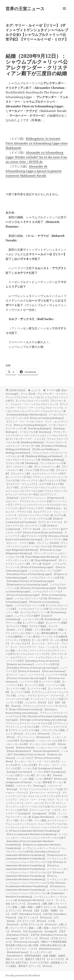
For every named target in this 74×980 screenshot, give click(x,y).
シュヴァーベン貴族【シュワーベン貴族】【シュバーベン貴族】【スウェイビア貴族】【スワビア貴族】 (37, 623)
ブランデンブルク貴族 (53, 730)
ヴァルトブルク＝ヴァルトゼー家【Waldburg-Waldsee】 (37, 441)
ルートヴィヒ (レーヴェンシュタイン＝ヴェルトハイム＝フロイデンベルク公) (36, 822)
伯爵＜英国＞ (28, 907)
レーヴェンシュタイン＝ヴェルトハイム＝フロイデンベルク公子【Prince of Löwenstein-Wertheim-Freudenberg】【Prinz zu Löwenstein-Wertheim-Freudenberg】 (37, 874)
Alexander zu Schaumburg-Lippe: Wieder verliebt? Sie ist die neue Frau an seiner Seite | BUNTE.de (36, 157)
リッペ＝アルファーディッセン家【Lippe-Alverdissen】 (36, 815)
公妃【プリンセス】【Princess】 (35, 917)
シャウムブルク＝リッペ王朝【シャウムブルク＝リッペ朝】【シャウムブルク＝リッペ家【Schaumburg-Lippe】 (36, 612)
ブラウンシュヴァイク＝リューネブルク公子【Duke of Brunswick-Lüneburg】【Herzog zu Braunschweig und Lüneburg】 (36, 709)
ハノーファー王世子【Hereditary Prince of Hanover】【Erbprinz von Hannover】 (36, 661)
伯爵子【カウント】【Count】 (52, 907)
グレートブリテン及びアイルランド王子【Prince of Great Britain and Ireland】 (37, 531)
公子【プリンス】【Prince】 (32, 921)
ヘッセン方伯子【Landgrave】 (50, 772)
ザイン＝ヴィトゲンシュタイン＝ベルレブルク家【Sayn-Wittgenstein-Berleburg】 (36, 555)
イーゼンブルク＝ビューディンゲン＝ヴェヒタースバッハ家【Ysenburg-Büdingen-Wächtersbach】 (36, 411)
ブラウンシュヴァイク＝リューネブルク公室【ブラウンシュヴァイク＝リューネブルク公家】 (37, 725)
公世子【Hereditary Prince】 (27, 914)
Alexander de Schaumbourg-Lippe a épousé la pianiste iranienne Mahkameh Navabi (34, 171)
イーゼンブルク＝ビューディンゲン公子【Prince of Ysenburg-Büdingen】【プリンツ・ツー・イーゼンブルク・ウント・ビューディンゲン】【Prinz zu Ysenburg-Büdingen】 (37, 420)
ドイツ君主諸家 (43, 630)
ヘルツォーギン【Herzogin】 (31, 786)
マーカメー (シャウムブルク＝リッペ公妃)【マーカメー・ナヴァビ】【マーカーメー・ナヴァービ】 (37, 791)
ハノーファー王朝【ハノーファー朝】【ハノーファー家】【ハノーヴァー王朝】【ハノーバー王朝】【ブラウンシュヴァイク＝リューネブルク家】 (37, 690)
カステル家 (60, 515)
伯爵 (45, 904)
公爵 (61, 924)
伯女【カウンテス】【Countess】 (23, 904)
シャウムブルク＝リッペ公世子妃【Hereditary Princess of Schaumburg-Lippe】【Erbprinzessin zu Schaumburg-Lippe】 (35, 581)
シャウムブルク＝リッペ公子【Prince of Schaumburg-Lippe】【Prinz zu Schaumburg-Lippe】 (36, 595)
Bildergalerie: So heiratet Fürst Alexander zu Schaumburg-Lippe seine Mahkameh (37, 143)
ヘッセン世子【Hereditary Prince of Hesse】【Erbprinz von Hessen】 (37, 754)
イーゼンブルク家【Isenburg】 (36, 432)
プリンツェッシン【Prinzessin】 (34, 737)
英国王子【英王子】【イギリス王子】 (45, 959)
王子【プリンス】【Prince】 (35, 938)
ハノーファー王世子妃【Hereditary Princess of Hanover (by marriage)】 (32, 666)
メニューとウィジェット (64, 12)
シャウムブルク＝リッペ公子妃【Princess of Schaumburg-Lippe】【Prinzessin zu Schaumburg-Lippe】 (34, 602)
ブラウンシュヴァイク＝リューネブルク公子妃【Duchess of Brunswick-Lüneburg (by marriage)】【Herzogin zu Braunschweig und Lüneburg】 (37, 716)
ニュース (36, 390)
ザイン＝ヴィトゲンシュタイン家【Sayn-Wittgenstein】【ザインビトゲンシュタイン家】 (37, 560)
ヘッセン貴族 (26, 779)
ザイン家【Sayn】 (42, 564)
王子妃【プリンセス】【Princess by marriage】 (36, 940)
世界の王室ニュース (25, 8)
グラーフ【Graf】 (32, 529)
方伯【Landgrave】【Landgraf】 (40, 931)
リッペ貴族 (40, 820)
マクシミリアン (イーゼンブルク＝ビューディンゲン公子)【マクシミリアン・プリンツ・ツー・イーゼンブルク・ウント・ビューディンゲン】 (37, 798)
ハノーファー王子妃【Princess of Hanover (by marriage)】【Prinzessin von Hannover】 (36, 678)
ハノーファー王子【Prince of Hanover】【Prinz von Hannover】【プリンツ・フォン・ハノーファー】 (37, 671)
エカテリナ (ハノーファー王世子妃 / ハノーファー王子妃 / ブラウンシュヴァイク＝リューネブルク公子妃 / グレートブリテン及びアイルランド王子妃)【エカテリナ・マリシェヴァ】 (37, 479)
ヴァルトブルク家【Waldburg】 (22, 463)
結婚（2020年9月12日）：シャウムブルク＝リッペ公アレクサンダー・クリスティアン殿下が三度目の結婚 (37, 65)
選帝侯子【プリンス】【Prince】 (36, 966)
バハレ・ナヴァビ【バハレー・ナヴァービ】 (42, 695)
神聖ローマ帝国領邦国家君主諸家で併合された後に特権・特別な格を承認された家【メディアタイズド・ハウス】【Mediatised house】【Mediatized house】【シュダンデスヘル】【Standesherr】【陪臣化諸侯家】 (36, 949)
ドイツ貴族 (58, 630)
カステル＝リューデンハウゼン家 (36, 515)
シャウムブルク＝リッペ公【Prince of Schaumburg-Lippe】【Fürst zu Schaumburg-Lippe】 (36, 567)
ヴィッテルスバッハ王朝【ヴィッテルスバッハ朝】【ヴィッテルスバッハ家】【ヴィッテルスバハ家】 (37, 467)
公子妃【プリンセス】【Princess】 (39, 924)
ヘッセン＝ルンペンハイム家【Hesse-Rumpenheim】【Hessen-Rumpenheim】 (36, 749)
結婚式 (62, 956)
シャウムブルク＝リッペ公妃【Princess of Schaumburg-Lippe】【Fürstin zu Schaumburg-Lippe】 (36, 588)
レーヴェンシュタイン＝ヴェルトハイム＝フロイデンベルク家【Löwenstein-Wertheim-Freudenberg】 (37, 893)
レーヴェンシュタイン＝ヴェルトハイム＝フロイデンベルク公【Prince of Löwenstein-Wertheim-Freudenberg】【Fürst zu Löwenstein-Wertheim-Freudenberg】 (37, 831)
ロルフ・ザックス (56, 900)
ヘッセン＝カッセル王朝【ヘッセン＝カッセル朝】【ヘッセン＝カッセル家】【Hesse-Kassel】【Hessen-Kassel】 (36, 744)
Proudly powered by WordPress (23, 975)
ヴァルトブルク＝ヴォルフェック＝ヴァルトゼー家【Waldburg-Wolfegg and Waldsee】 (36, 454)
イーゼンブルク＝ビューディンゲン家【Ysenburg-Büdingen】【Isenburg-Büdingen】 (36, 428)
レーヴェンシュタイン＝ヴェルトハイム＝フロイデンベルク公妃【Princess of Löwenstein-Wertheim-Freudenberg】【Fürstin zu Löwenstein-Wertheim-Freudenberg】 (37, 864)
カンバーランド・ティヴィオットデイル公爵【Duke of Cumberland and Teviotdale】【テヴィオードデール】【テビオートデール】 (37, 522)
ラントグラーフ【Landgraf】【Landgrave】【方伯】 (36, 812)
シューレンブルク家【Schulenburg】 (42, 619)
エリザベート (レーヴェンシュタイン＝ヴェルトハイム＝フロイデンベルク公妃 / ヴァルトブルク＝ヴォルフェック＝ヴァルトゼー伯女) (37, 491)
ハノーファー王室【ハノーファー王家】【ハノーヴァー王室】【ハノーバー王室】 (36, 683)
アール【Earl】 (28, 394)
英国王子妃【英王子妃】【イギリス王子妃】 (37, 961)
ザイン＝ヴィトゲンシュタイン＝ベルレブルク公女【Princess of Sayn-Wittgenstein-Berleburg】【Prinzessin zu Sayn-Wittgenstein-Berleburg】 (37, 548)
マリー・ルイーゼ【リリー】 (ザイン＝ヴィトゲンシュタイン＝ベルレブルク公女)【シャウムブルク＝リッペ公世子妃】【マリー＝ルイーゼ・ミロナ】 (36, 806)
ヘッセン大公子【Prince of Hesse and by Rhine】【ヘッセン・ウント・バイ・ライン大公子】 (33, 760)
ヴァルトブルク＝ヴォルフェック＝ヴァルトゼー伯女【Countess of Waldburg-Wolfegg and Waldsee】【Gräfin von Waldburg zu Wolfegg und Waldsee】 (36, 448)
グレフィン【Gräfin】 (48, 543)
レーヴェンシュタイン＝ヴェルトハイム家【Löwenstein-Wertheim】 (36, 898)
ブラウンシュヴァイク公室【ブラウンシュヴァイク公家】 (36, 728)
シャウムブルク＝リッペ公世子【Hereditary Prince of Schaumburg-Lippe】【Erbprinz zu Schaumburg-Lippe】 (36, 574)
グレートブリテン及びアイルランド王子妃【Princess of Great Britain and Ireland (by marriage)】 (37, 536)
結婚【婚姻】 (50, 956)
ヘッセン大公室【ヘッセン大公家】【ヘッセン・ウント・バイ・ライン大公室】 (37, 765)
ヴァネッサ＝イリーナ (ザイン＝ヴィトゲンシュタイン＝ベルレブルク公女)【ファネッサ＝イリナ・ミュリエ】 (36, 435)
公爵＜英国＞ (44, 928)
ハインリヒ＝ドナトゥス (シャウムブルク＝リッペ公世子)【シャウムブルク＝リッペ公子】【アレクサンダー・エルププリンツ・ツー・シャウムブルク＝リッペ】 (36, 654)
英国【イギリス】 (15, 959)
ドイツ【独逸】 (25, 630)
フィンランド (37, 699)
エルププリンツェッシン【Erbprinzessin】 (43, 498)
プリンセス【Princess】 (38, 734)
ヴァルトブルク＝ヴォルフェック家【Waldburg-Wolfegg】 (36, 458)
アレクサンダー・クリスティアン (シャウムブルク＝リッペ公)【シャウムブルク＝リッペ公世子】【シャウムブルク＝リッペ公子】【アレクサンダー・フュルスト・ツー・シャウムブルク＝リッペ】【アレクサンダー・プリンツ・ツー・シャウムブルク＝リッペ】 (37, 401)
